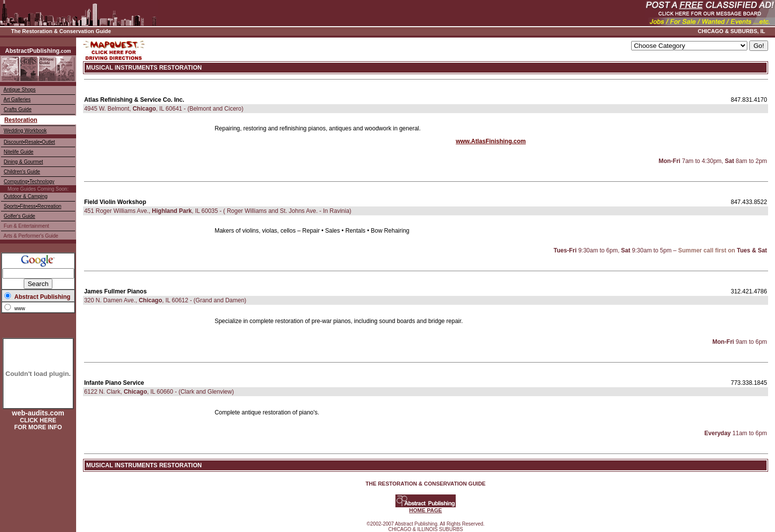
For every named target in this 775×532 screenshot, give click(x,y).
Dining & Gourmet (23, 162)
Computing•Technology (29, 182)
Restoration (21, 120)
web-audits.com (38, 413)
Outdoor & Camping (26, 196)
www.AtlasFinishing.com (491, 141)
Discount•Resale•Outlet (30, 142)
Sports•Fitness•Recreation (33, 206)
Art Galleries (17, 100)
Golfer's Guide (20, 216)
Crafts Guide (18, 109)
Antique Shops (20, 90)
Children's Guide (22, 172)
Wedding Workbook (25, 131)
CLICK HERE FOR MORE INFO (38, 424)
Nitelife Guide (19, 152)
